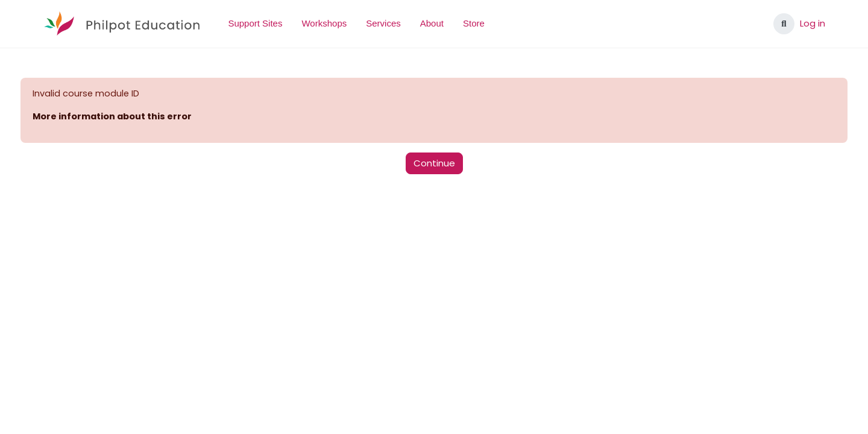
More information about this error (136, 117)
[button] (784, 24)
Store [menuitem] (474, 23)
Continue (434, 164)
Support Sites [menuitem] (255, 23)
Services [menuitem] (383, 23)
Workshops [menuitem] (324, 23)
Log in (813, 23)
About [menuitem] (432, 23)
